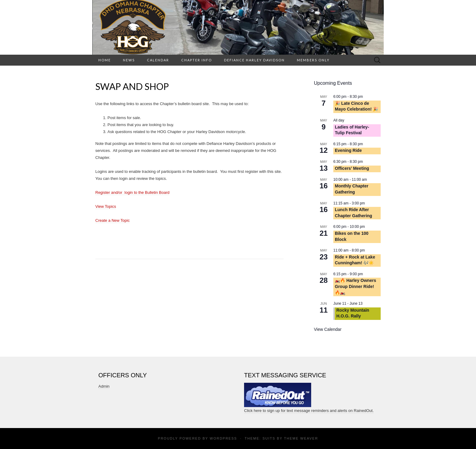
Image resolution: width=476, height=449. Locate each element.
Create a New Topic (112, 220)
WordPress (223, 438)
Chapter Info (197, 60)
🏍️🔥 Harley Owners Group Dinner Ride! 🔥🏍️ (355, 286)
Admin (104, 386)
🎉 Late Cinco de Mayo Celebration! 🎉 (356, 106)
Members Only (313, 60)
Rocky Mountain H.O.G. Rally (353, 313)
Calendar (158, 60)
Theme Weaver (301, 438)
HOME (105, 60)
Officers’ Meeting (352, 168)
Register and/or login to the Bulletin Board (132, 192)
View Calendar (328, 329)
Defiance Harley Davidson (254, 60)
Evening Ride (348, 150)
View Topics (106, 206)
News (129, 60)
